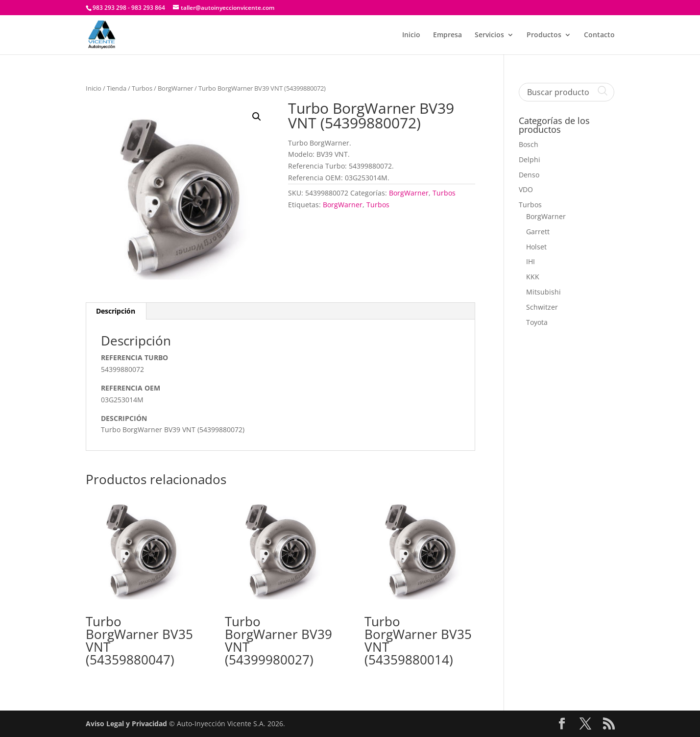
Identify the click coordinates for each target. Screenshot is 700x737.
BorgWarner (175, 88)
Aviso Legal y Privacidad (126, 724)
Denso (529, 175)
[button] (257, 117)
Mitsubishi (543, 292)
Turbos (142, 88)
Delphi (530, 160)
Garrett (538, 232)
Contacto (599, 35)
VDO (526, 189)
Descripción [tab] (116, 311)
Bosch (529, 144)
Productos (544, 35)
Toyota (537, 322)
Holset (536, 247)
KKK (533, 277)
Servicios (489, 35)
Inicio (411, 35)
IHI (531, 261)
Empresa (447, 35)
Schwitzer (542, 307)
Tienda (117, 88)
